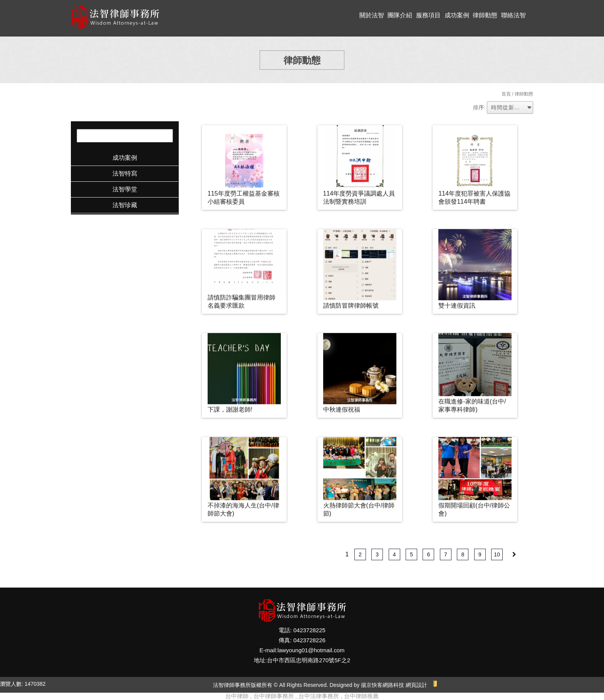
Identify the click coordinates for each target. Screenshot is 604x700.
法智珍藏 (125, 205)
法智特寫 (125, 173)
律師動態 (485, 15)
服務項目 (428, 15)
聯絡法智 (513, 15)
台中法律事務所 (319, 696)
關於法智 (372, 15)
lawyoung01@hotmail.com (311, 650)
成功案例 (457, 15)
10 (497, 554)
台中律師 (237, 696)
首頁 (506, 94)
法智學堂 (125, 189)
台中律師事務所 (274, 696)
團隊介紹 (400, 15)
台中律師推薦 (361, 696)
